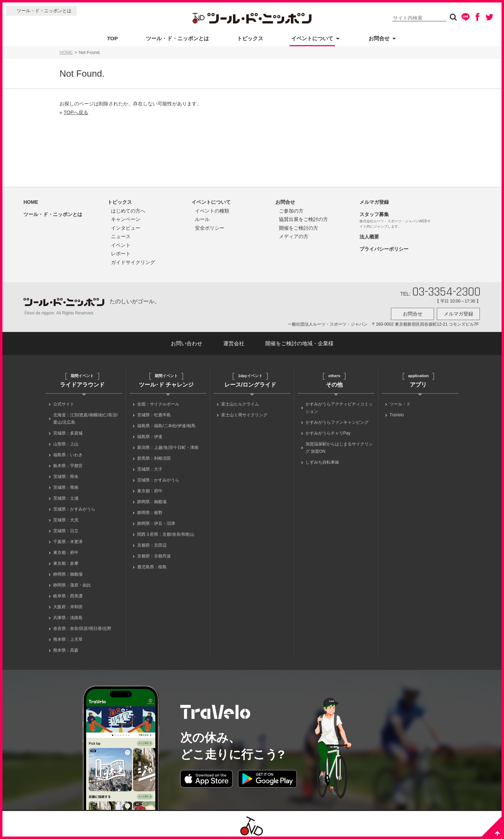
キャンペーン (126, 219)
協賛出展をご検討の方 (303, 219)
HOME (66, 53)
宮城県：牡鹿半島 (154, 413)
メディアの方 (294, 236)
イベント (121, 245)
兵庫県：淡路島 (68, 616)
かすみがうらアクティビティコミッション (339, 406)
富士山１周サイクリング (244, 413)
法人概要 (369, 237)
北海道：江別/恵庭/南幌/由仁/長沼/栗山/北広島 (86, 417)
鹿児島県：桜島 (152, 565)
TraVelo (397, 413)
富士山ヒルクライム (240, 402)
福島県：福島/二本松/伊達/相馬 (166, 424)
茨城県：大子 (150, 467)
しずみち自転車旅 (322, 460)
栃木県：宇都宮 (68, 464)
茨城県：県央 (66, 474)
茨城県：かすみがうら (74, 507)
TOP (113, 38)
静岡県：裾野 (150, 511)
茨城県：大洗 (66, 518)
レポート (121, 254)
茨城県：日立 (66, 529)
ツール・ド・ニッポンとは (44, 11)
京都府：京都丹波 (154, 554)
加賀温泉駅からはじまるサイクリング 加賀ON (339, 446)
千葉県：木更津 (68, 540)
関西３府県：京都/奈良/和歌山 (166, 532)
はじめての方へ (128, 211)
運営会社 (234, 341)
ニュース (121, 236)
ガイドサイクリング (133, 262)
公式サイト (64, 402)
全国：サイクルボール (158, 402)
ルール (202, 219)
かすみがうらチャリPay (328, 431)
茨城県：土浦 (66, 496)
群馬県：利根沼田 (154, 456)
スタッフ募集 (374, 214)
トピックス (250, 38)
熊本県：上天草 (68, 637)
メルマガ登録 (374, 202)
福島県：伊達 (150, 435)
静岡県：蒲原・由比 (72, 583)
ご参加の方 (291, 211)
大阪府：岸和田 (68, 605)
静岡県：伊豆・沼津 (156, 521)
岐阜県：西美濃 (68, 594)
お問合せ (379, 38)
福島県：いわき (68, 453)
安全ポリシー (210, 228)
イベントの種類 (212, 211)
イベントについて (312, 38)
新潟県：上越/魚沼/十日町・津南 (168, 445)
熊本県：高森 (66, 648)
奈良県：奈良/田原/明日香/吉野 (82, 626)
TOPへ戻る (76, 112)
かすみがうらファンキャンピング (337, 420)
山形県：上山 (66, 442)
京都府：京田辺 (152, 543)
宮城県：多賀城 (68, 431)
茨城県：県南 (66, 485)
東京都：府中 (66, 550)
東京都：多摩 (66, 561)
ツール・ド (400, 402)
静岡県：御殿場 (68, 572)
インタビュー (126, 228)
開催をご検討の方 (299, 228)
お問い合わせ (187, 341)
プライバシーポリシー (384, 249)
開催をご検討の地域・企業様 (299, 341)
